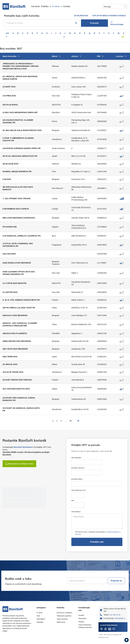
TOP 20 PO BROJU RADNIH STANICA (109, 16)
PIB (73, 501)
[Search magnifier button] (125, 6)
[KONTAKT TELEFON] (87, 473)
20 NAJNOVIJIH (81, 16)
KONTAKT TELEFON (78, 468)
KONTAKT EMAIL (77, 479)
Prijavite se (116, 581)
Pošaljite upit (97, 542)
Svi (123, 37)
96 (71, 421)
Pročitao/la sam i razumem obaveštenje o (98, 533)
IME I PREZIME (77, 458)
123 (7, 33)
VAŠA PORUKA (76, 512)
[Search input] (113, 6)
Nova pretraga (117, 23)
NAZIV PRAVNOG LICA (79, 490)
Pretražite (94, 23)
